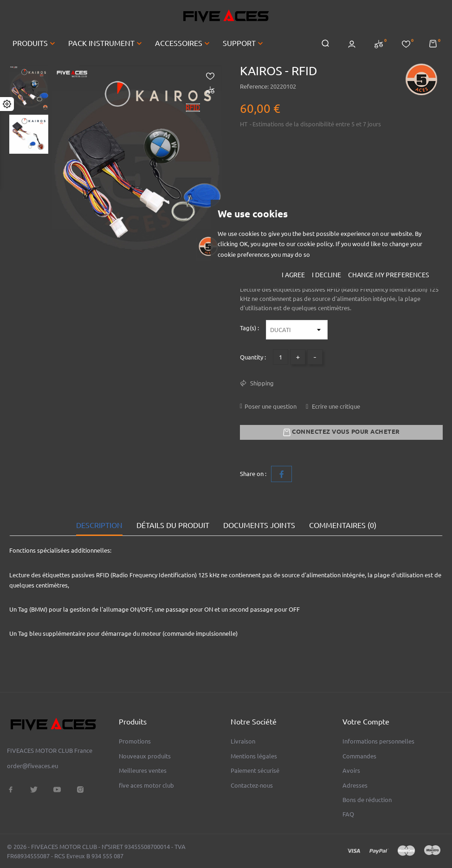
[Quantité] (281, 357)
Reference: (254, 86)
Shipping (261, 383)
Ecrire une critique (335, 406)
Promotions (135, 741)
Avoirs (351, 770)
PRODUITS (35, 43)
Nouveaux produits (145, 756)
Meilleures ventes (143, 770)
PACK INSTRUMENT (106, 43)
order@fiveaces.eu (32, 766)
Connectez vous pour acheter (342, 432)
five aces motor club (146, 785)
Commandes (359, 756)
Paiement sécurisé (255, 770)
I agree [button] (293, 275)
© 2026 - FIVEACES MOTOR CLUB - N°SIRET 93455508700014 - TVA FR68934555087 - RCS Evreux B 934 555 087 (96, 851)
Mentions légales (254, 756)
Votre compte (366, 722)
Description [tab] (99, 525)
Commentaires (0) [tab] (343, 525)
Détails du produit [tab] (173, 525)
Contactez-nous (252, 785)
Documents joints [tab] (259, 525)
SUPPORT (244, 43)
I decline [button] (326, 275)
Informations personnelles (378, 741)
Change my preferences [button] (388, 275)
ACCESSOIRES (183, 43)
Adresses (355, 785)
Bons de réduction (367, 800)
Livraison (243, 741)
